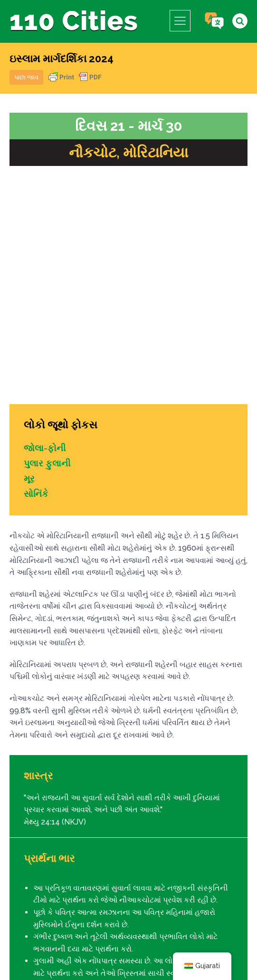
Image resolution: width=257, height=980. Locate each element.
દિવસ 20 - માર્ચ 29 (46, 794)
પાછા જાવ (26, 77)
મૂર (29, 240)
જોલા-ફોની (46, 210)
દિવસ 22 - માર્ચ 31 (212, 794)
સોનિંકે (37, 255)
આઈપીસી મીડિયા (196, 950)
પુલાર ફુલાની (48, 225)
